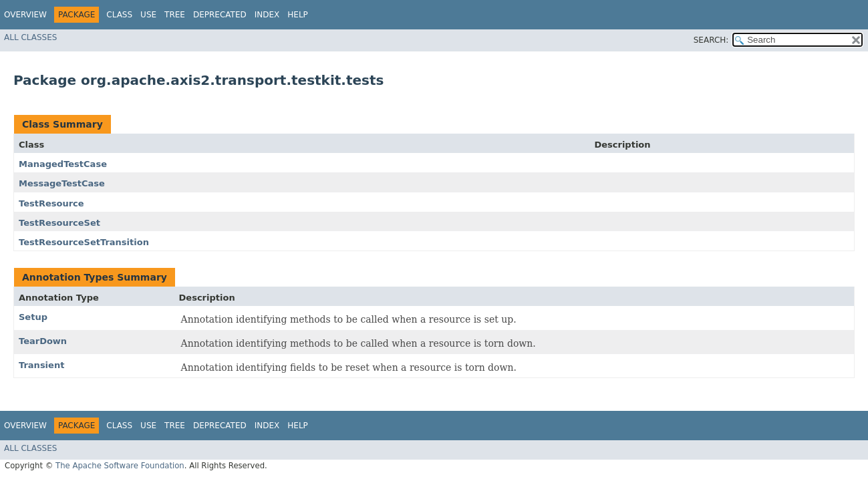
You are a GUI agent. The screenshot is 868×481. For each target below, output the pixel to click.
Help (298, 15)
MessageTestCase (62, 183)
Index (267, 15)
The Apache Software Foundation (120, 466)
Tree (175, 15)
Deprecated (220, 15)
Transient (41, 365)
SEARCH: (711, 40)
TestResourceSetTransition (84, 242)
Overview (25, 15)
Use (148, 15)
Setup (33, 317)
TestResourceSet (59, 223)
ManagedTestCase (63, 164)
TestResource (51, 203)
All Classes (30, 37)
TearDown (43, 341)
